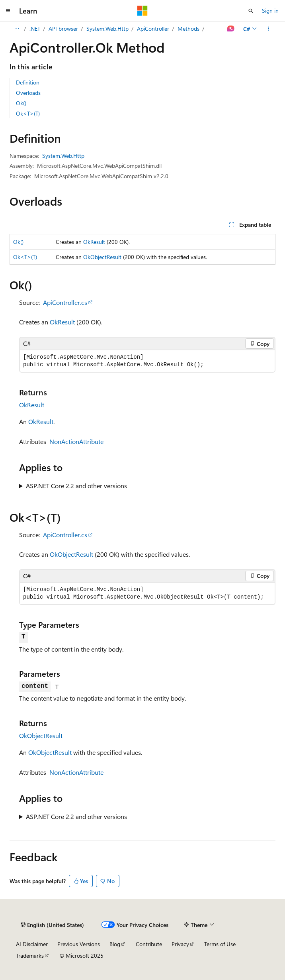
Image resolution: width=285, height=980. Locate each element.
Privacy (180, 944)
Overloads (28, 93)
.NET (35, 28)
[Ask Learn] (231, 29)
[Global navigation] (8, 11)
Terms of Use (220, 944)
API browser (63, 28)
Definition (28, 82)
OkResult (94, 242)
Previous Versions (79, 944)
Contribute (149, 944)
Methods (188, 28)
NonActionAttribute (76, 441)
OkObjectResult (102, 257)
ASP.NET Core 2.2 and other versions (76, 486)
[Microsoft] (142, 11)
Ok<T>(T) (28, 113)
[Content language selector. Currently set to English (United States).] (52, 925)
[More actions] (268, 29)
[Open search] (251, 11)
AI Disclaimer (32, 944)
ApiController (153, 28)
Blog (115, 944)
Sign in (270, 11)
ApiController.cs (65, 302)
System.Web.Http (107, 28)
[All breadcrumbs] (17, 29)
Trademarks (30, 955)
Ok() (21, 103)
